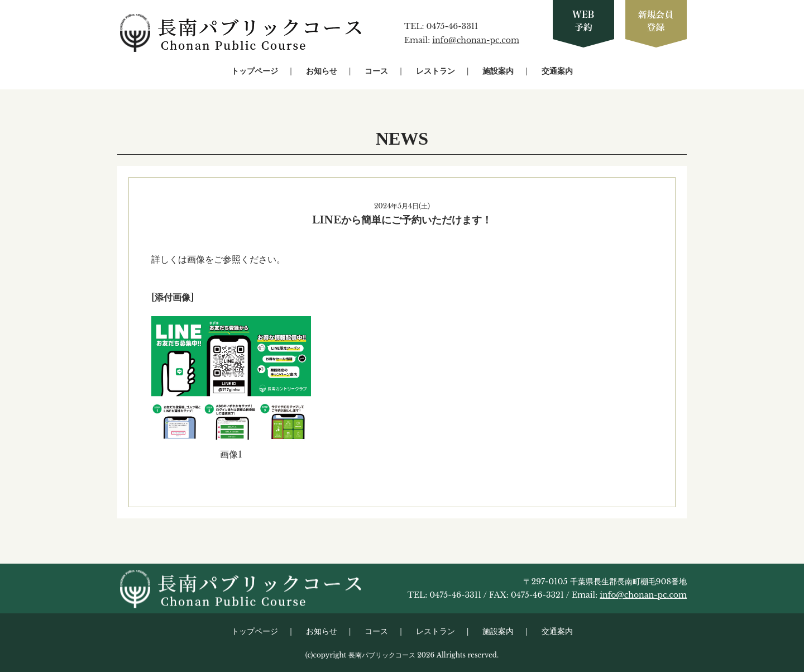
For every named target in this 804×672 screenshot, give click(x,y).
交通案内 (557, 71)
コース (376, 71)
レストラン (435, 71)
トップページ (255, 71)
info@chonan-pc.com (476, 40)
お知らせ (322, 71)
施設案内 (498, 71)
